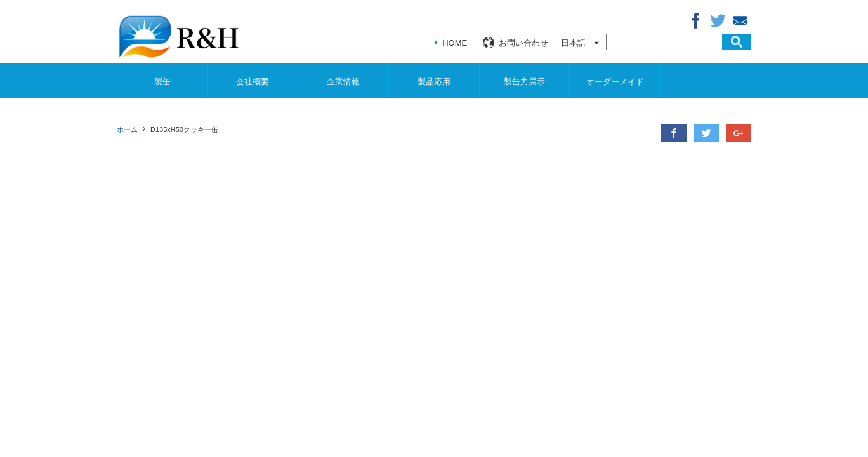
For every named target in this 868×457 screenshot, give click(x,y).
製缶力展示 (524, 82)
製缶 (162, 82)
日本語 (573, 43)
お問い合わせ (523, 43)
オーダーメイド (615, 82)
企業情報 (343, 82)
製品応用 (434, 82)
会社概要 (253, 82)
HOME (455, 43)
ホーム (127, 129)
